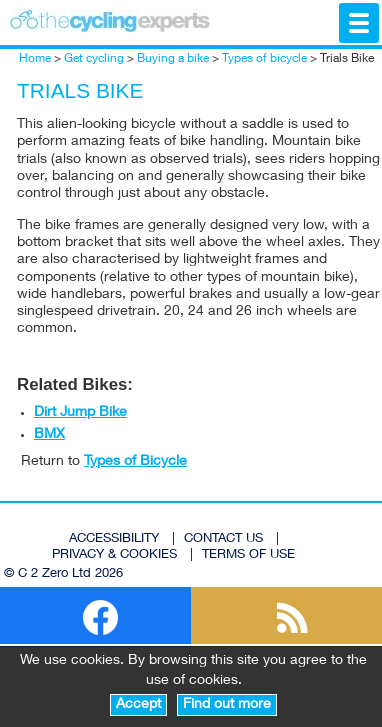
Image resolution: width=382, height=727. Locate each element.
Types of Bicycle (135, 462)
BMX (49, 435)
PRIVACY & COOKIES (114, 555)
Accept (138, 705)
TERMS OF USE (248, 555)
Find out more (227, 705)
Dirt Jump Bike (80, 413)
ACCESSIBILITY (114, 539)
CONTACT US (223, 539)
